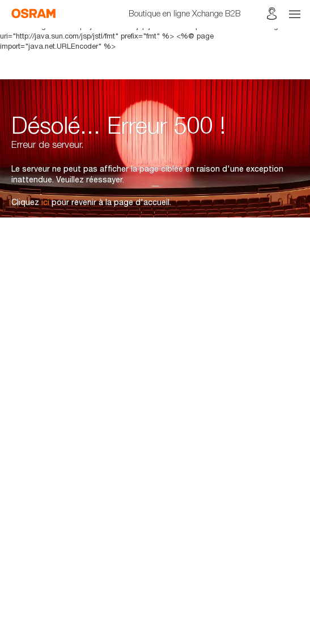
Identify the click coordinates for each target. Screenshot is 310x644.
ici (45, 202)
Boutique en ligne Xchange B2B (185, 13)
